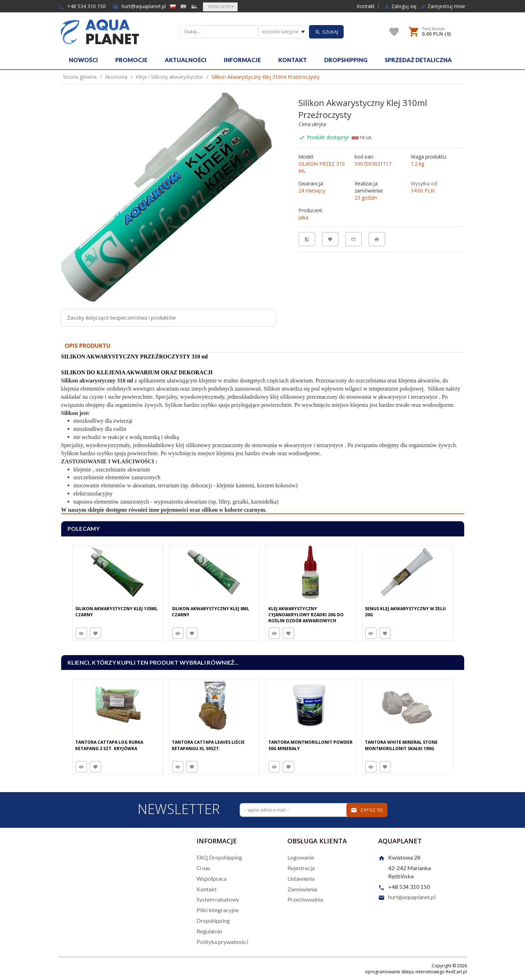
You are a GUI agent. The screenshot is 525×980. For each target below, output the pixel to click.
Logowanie (301, 857)
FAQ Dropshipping (219, 857)
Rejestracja (301, 868)
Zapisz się (367, 810)
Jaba (303, 217)
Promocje (131, 60)
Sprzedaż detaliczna (418, 60)
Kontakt (366, 6)
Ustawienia (301, 878)
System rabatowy (218, 899)
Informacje (242, 60)
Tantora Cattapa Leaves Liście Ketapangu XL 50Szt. (208, 745)
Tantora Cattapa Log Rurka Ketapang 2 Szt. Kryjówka (109, 745)
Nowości (83, 60)
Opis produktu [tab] (88, 346)
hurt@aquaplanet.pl (139, 6)
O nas (203, 868)
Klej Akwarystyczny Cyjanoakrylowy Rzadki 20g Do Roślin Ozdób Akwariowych (306, 615)
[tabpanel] (263, 433)
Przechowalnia (305, 899)
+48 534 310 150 (82, 6)
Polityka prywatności (222, 942)
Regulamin (209, 931)
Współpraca (212, 878)
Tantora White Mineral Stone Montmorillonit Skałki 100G (401, 745)
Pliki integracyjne (218, 910)
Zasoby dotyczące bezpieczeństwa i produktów (121, 318)
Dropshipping (346, 60)
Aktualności (186, 60)
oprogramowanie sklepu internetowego (405, 972)
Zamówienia (302, 889)
